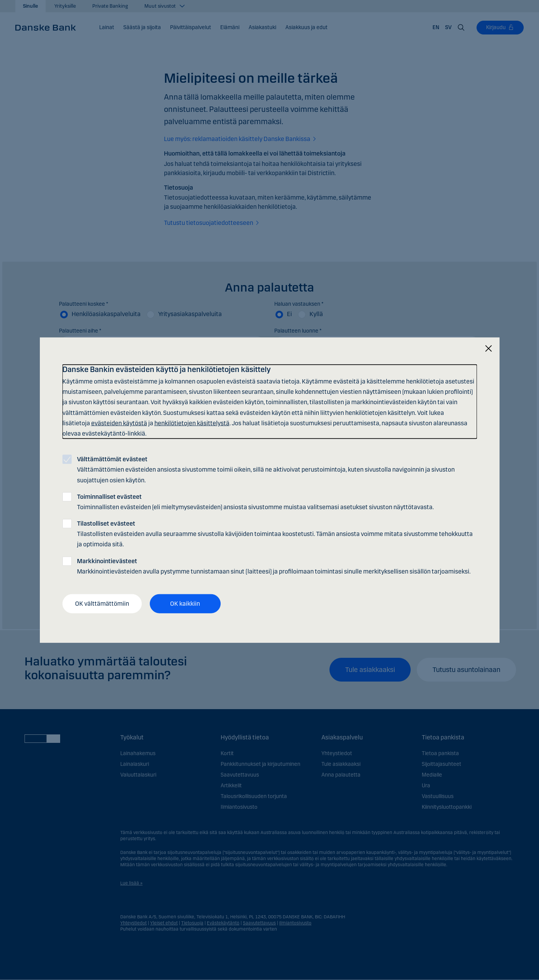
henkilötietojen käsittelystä (192, 423)
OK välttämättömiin (102, 604)
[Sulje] (488, 349)
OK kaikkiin (185, 604)
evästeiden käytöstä (119, 423)
